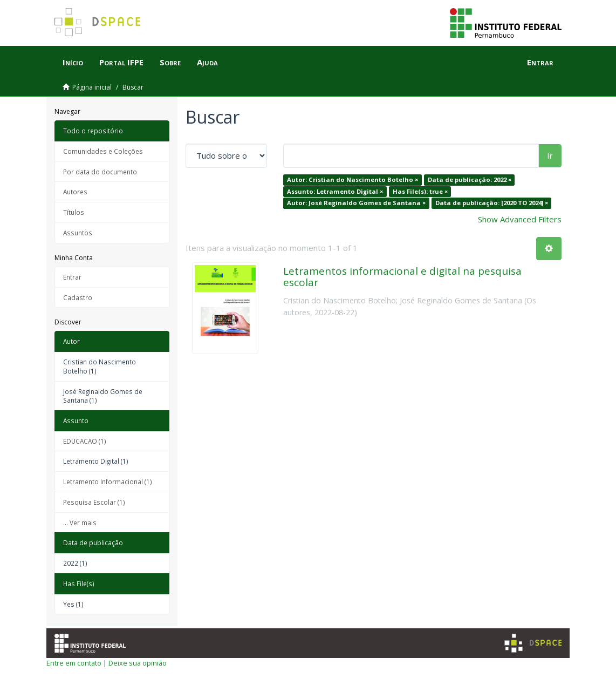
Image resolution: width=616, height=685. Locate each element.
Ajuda (207, 62)
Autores (75, 192)
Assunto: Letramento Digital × (335, 191)
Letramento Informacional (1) (108, 481)
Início (73, 62)
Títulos (74, 212)
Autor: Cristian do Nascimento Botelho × (353, 179)
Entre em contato (74, 663)
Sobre (170, 62)
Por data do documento (100, 172)
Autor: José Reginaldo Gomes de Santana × (356, 203)
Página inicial (92, 87)
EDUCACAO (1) (85, 441)
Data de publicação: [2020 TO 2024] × (492, 203)
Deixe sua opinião (138, 663)
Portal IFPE (121, 62)
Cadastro (78, 297)
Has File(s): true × (420, 191)
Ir (550, 155)
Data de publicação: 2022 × (470, 179)
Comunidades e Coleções (103, 151)
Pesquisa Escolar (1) (94, 502)
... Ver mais (80, 523)
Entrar (72, 277)
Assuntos (78, 233)
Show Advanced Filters (520, 219)
